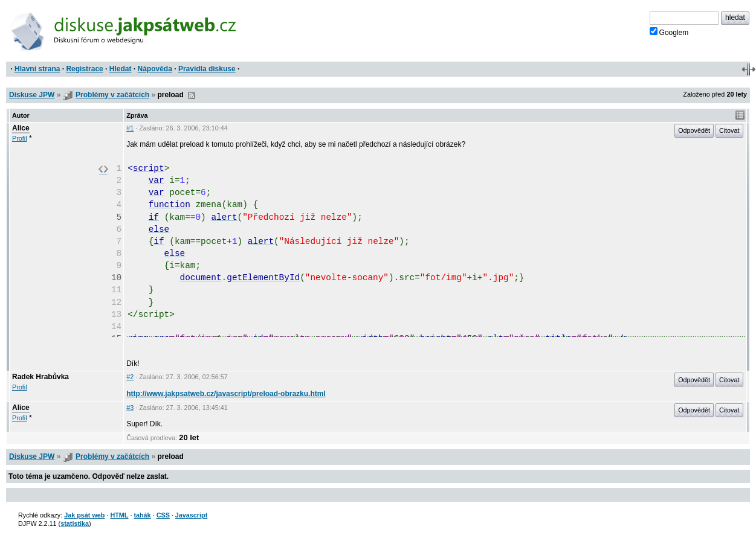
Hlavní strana (37, 69)
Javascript (191, 515)
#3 (130, 408)
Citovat (729, 130)
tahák (142, 515)
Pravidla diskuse (207, 69)
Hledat (121, 69)
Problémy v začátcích (112, 95)
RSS (192, 95)
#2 (130, 377)
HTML (119, 515)
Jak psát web (84, 515)
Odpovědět (694, 130)
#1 (130, 128)
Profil (20, 138)
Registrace (84, 69)
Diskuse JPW (32, 95)
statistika (75, 524)
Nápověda (155, 69)
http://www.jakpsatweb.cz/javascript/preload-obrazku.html (226, 394)
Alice (21, 128)
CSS (163, 515)
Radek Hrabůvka (40, 377)
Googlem (669, 32)
